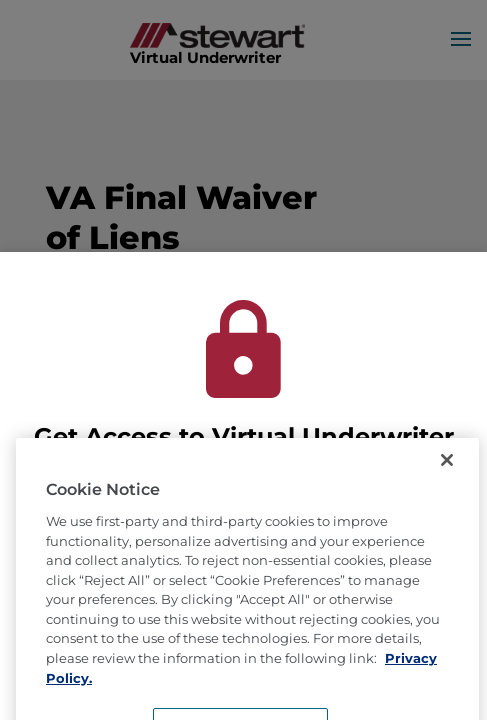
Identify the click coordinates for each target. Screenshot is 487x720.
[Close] (447, 489)
